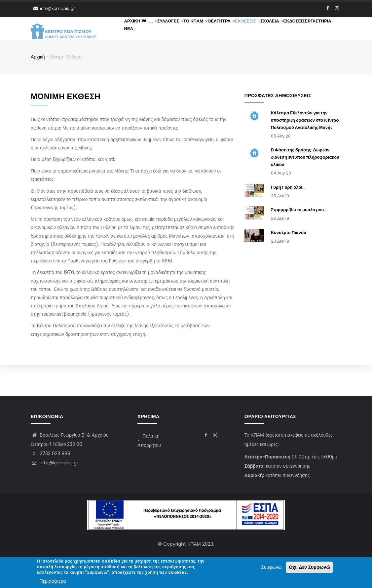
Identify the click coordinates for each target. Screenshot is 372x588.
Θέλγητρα (245, 31)
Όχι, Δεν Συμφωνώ (310, 568)
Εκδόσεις (137, 57)
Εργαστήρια (166, 57)
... (157, 31)
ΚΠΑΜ (194, 544)
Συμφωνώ (271, 568)
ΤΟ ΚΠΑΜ (214, 31)
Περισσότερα (53, 581)
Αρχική (135, 31)
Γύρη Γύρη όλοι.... (289, 219)
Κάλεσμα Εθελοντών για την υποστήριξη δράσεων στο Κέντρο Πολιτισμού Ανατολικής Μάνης (305, 152)
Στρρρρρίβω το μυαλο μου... (299, 241)
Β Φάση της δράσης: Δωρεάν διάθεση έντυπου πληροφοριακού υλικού (305, 189)
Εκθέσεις (276, 31)
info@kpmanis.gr (55, 463)
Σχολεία (305, 31)
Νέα (189, 57)
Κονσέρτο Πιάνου (289, 264)
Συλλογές (184, 31)
